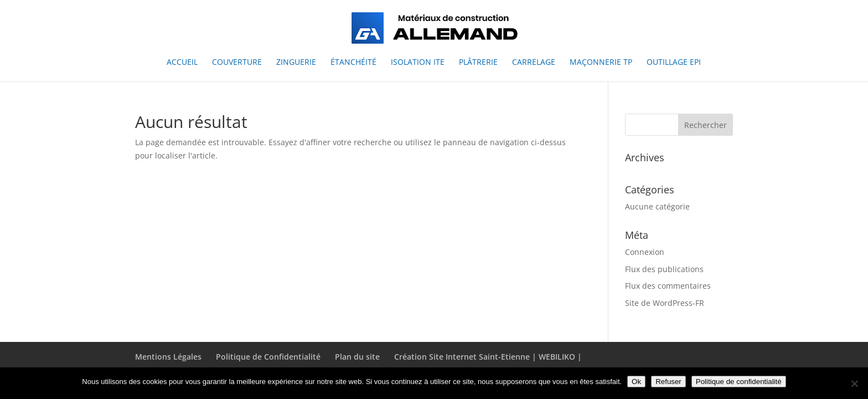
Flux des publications (664, 269)
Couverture (237, 63)
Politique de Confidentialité (268, 357)
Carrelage (534, 63)
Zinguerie (296, 63)
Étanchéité (353, 63)
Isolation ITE (418, 63)
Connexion (645, 252)
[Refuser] (854, 383)
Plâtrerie (478, 63)
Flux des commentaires (668, 286)
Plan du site (357, 357)
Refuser (668, 382)
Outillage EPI (674, 63)
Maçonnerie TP (601, 63)
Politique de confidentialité (739, 382)
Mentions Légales (168, 357)
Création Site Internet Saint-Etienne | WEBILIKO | (488, 357)
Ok (636, 382)
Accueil (182, 63)
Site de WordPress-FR (665, 303)
